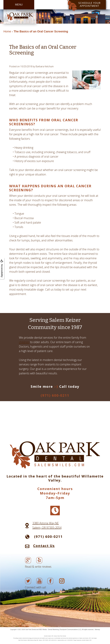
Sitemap (97, 630)
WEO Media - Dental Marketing (49, 630)
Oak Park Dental (31, 630)
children (24, 342)
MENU (19, 5)
